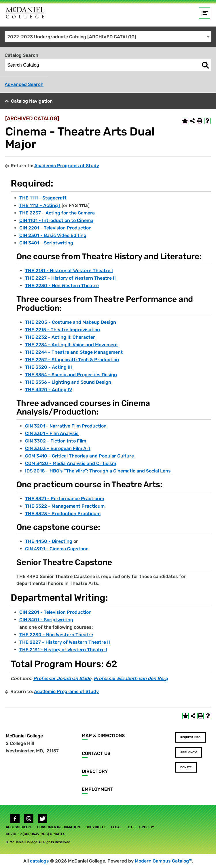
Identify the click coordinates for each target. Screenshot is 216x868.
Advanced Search (24, 84)
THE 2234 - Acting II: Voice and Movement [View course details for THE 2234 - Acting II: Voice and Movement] (72, 345)
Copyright (95, 827)
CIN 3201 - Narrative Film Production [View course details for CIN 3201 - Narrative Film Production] (66, 426)
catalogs (39, 861)
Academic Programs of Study (67, 166)
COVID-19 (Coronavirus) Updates (36, 834)
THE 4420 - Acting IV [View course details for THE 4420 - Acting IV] (49, 390)
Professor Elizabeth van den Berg (131, 678)
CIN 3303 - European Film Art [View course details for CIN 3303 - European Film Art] (58, 448)
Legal (116, 827)
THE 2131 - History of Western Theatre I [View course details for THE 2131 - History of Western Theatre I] (69, 271)
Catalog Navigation (32, 101)
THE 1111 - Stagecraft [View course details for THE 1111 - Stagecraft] (43, 198)
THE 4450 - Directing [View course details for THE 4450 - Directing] (49, 541)
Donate (186, 767)
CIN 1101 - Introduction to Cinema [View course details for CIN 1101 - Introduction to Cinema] (56, 220)
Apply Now (188, 752)
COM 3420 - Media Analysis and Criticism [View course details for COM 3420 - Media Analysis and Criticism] (71, 463)
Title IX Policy (141, 827)
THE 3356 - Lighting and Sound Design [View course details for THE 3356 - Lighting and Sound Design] (68, 382)
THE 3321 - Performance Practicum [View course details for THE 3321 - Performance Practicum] (65, 499)
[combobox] (108, 37)
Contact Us (96, 753)
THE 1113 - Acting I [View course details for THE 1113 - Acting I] (40, 205)
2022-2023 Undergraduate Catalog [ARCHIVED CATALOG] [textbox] (72, 37)
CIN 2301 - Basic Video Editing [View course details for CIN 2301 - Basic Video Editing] (53, 235)
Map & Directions (103, 736)
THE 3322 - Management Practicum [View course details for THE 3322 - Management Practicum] (65, 506)
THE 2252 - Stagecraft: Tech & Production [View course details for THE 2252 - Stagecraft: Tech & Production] (72, 360)
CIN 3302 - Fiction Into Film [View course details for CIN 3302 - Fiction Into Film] (56, 441)
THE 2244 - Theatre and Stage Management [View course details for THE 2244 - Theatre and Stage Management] (74, 352)
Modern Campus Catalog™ (163, 861)
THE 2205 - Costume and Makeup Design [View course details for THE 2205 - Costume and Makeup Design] (71, 322)
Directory (95, 771)
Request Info (190, 737)
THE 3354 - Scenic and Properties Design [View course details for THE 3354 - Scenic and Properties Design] (71, 375)
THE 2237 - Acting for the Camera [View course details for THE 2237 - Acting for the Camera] (57, 213)
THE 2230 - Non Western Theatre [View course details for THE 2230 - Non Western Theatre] (62, 286)
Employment (97, 789)
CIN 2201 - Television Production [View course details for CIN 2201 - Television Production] (55, 228)
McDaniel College (24, 736)
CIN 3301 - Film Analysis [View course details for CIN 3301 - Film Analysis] (52, 433)
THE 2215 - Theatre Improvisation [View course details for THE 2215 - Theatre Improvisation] (62, 330)
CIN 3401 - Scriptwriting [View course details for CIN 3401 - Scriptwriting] (46, 243)
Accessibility (19, 827)
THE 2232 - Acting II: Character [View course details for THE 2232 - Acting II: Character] (60, 337)
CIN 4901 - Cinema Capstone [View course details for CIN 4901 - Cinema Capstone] (57, 549)
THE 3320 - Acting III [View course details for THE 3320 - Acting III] (49, 367)
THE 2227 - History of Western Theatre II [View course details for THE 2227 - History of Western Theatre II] (70, 278)
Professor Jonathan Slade (62, 678)
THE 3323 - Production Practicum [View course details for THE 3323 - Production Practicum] (63, 514)
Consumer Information (58, 827)
